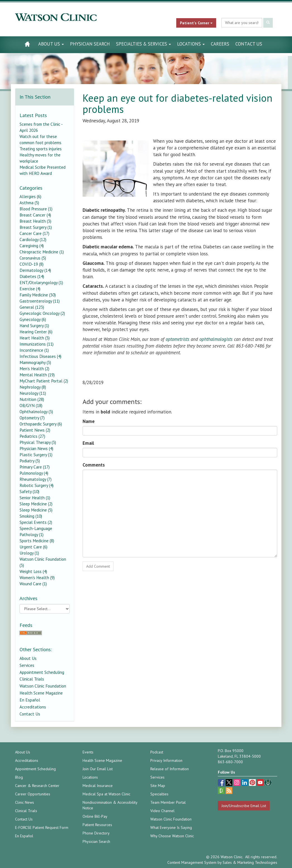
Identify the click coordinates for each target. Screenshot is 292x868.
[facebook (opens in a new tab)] (222, 783)
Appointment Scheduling (42, 672)
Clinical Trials (32, 679)
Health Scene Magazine (41, 693)
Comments (94, 465)
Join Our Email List (98, 769)
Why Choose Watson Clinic (172, 836)
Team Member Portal (168, 802)
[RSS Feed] (45, 633)
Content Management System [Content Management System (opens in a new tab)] (192, 862)
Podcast (157, 752)
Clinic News (25, 802)
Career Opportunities (33, 794)
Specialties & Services (143, 44)
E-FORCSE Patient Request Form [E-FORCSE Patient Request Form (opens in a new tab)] (42, 827)
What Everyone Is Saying (171, 827)
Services (27, 665)
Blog (19, 777)
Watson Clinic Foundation (43, 686)
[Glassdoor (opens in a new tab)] (222, 791)
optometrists (178, 339)
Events (88, 752)
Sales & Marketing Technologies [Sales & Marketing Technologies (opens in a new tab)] (250, 862)
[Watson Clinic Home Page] (27, 44)
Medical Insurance (98, 786)
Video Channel (162, 811)
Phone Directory (96, 833)
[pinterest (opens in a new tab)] (253, 783)
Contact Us (249, 44)
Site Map (158, 786)
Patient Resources (97, 825)
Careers (220, 44)
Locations (191, 44)
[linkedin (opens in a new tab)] (245, 783)
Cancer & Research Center (37, 786)
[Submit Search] (268, 23)
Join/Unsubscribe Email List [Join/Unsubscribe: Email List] (244, 806)
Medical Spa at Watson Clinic (106, 794)
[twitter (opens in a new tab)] (230, 783)
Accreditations (33, 707)
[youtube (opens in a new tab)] (261, 783)
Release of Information (170, 769)
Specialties (159, 794)
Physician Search (90, 44)
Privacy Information (166, 760)
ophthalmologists (217, 339)
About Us (51, 44)
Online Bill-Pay (95, 816)
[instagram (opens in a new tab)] (237, 783)
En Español (30, 700)
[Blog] (229, 791)
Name (89, 421)
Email (88, 443)
